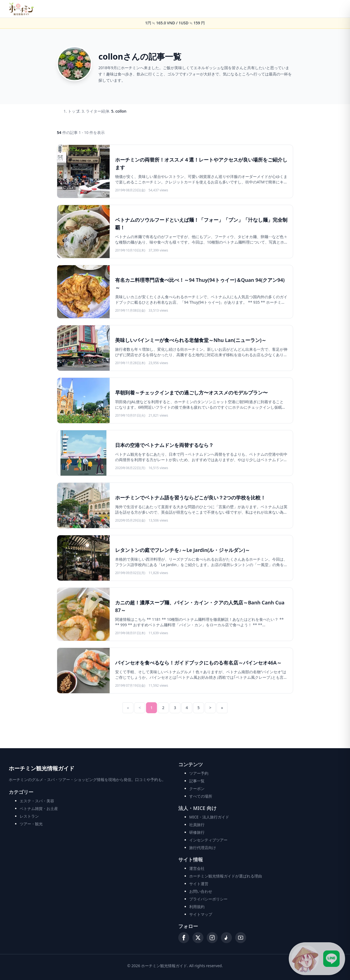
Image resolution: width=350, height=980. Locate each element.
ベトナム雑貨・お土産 (39, 808)
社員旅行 (197, 825)
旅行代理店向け (203, 848)
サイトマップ (201, 914)
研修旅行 (197, 832)
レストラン (29, 816)
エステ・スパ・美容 (37, 801)
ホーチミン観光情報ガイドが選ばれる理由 (226, 876)
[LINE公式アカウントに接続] (316, 958)
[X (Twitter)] (198, 938)
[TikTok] (226, 938)
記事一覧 (197, 781)
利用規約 (197, 907)
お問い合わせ (201, 891)
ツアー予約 (199, 773)
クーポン (197, 789)
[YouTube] (241, 938)
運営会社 (197, 868)
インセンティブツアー (208, 840)
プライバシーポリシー (208, 899)
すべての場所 (201, 796)
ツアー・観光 (31, 824)
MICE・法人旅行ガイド (209, 817)
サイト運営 (199, 884)
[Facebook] (184, 938)
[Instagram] (212, 938)
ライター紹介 (97, 111)
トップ (74, 111)
